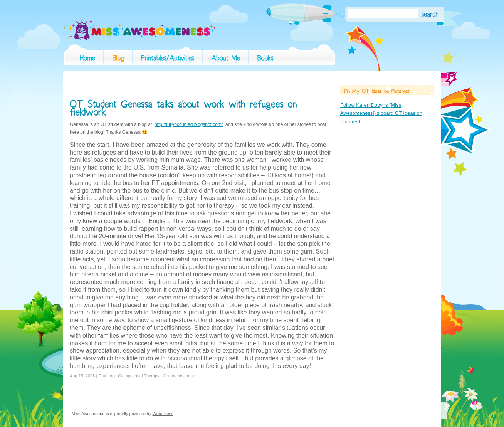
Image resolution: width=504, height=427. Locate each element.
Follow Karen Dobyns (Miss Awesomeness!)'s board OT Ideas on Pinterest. (381, 113)
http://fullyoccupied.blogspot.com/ (189, 124)
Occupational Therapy (139, 376)
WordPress (163, 414)
